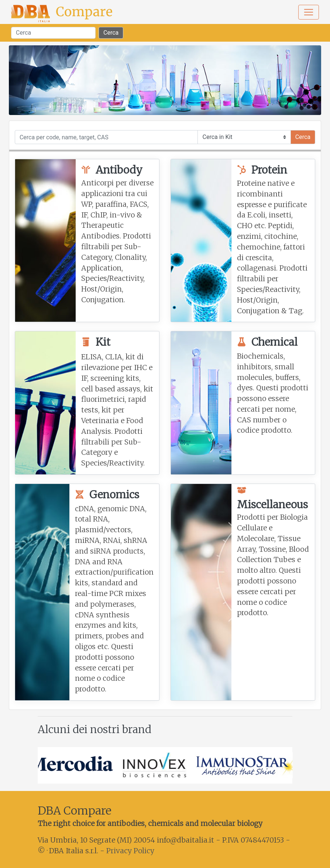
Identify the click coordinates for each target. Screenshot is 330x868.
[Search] (53, 33)
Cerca (111, 33)
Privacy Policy (130, 851)
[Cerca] (106, 137)
